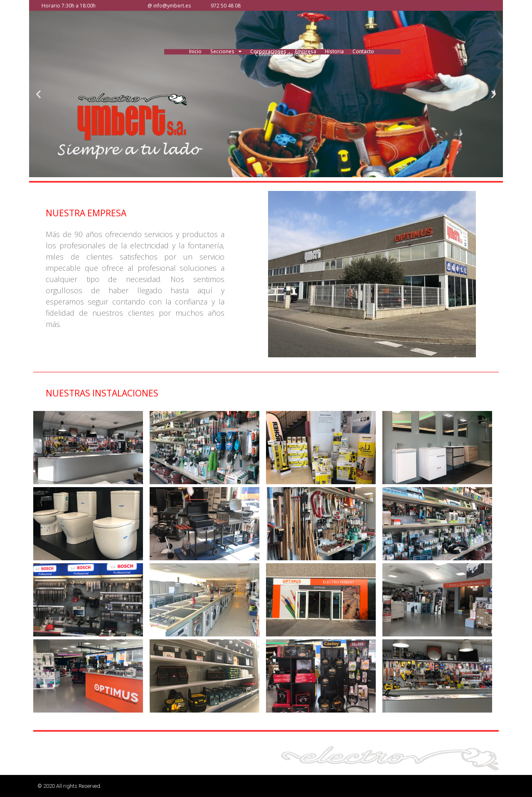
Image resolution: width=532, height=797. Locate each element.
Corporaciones (268, 52)
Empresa (306, 52)
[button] (38, 94)
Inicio (195, 52)
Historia (334, 52)
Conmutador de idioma (283, 54)
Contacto (363, 52)
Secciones (226, 52)
